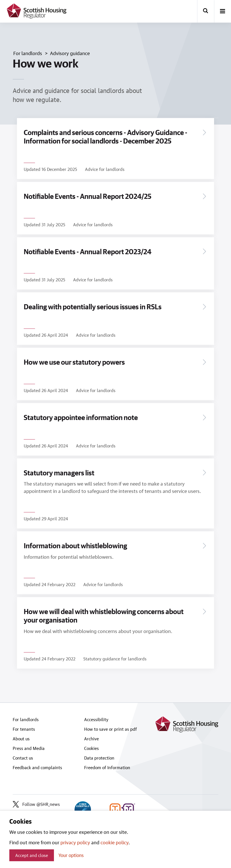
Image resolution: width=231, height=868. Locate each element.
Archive (91, 739)
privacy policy (75, 842)
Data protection (99, 758)
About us (21, 739)
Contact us (23, 758)
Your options (71, 855)
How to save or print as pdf (111, 729)
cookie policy (115, 842)
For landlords (26, 719)
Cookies (91, 748)
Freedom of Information (107, 767)
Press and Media (29, 748)
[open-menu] (223, 12)
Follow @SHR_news (36, 804)
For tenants (24, 729)
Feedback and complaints (37, 767)
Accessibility (96, 719)
